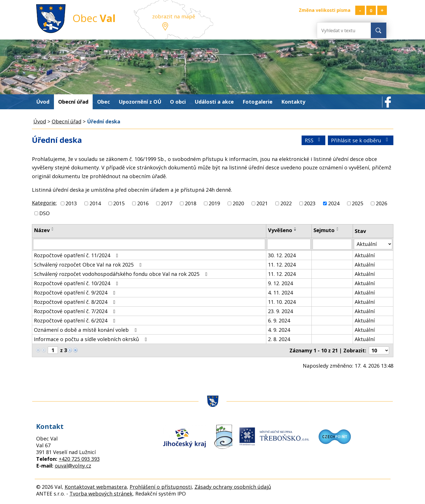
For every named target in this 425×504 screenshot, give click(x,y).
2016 (143, 203)
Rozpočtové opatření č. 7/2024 (76, 311)
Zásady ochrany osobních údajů (233, 487)
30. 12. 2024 (282, 255)
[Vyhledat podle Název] (149, 244)
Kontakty (293, 102)
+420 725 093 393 (79, 459)
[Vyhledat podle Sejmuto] (332, 244)
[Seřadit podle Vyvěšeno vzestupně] (295, 228)
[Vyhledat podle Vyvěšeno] (289, 244)
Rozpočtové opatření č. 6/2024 (76, 320)
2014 (95, 203)
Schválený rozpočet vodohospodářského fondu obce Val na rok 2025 (122, 274)
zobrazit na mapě (174, 16)
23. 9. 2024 (280, 311)
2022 (286, 203)
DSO (44, 213)
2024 (334, 203)
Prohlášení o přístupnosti (161, 487)
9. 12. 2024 (280, 283)
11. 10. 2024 (282, 302)
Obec (103, 102)
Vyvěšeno (280, 230)
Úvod (43, 102)
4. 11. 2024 (280, 293)
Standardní (371, 10)
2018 (191, 203)
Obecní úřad (73, 102)
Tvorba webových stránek (101, 494)
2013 (71, 203)
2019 (214, 203)
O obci (178, 102)
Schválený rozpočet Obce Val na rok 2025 (89, 265)
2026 (382, 203)
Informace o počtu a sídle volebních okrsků (92, 339)
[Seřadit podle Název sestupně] (53, 230)
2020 (238, 203)
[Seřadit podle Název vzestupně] (53, 228)
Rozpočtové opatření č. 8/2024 (76, 302)
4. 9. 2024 (279, 330)
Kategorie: (44, 203)
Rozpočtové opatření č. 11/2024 (77, 255)
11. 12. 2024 (282, 265)
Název (42, 230)
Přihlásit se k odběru (361, 140)
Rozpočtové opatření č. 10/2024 (77, 283)
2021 (262, 203)
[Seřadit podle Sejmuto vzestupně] (338, 228)
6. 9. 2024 (279, 320)
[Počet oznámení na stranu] (379, 350)
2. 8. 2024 (279, 339)
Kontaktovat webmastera (96, 487)
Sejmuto (324, 230)
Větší (382, 10)
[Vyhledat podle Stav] (373, 244)
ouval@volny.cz (73, 466)
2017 (167, 203)
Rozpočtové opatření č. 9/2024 (76, 293)
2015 (119, 203)
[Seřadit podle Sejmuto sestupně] (338, 230)
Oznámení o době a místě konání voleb (87, 330)
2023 (310, 203)
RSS (314, 140)
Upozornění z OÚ (140, 102)
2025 (358, 203)
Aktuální (365, 255)
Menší (360, 10)
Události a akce (214, 102)
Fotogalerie (258, 102)
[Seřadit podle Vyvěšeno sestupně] (295, 230)
